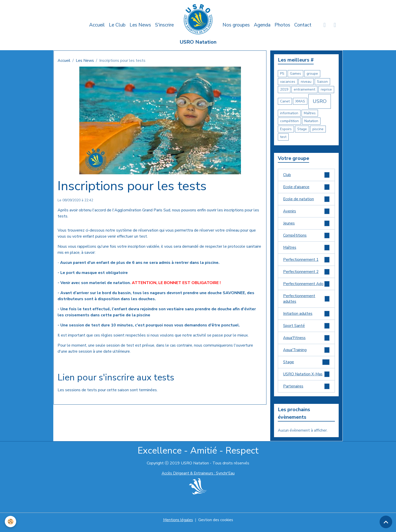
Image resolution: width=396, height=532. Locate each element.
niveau (306, 82)
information (289, 113)
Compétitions (306, 237)
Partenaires (306, 391)
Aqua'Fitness (306, 342)
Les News (140, 25)
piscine (318, 129)
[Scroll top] (386, 522)
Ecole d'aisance (306, 187)
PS (282, 74)
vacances (288, 82)
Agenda (262, 25)
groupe (312, 74)
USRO (320, 101)
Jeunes (306, 224)
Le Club (117, 25)
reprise (326, 89)
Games (295, 74)
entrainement (304, 89)
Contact (303, 25)
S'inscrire (164, 25)
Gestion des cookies (216, 525)
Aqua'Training (306, 354)
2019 (284, 89)
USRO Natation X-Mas (306, 379)
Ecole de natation (306, 200)
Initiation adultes (306, 317)
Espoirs (286, 129)
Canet (285, 101)
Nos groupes (236, 25)
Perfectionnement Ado (306, 286)
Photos (282, 25)
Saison (322, 82)
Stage (302, 129)
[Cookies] (11, 522)
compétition (289, 121)
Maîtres (310, 113)
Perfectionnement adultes (306, 302)
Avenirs (306, 212)
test (283, 137)
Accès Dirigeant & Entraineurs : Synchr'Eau (198, 478)
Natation (311, 121)
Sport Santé (306, 329)
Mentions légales (177, 525)
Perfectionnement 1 (306, 261)
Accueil (97, 25)
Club (306, 175)
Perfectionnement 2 (306, 274)
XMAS (300, 101)
